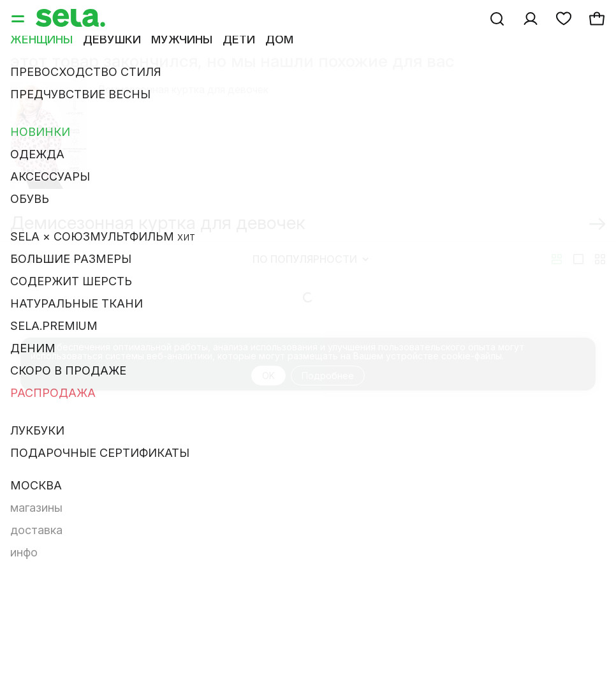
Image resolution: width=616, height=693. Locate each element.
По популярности (311, 274)
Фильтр (40, 274)
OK (268, 391)
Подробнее (328, 391)
